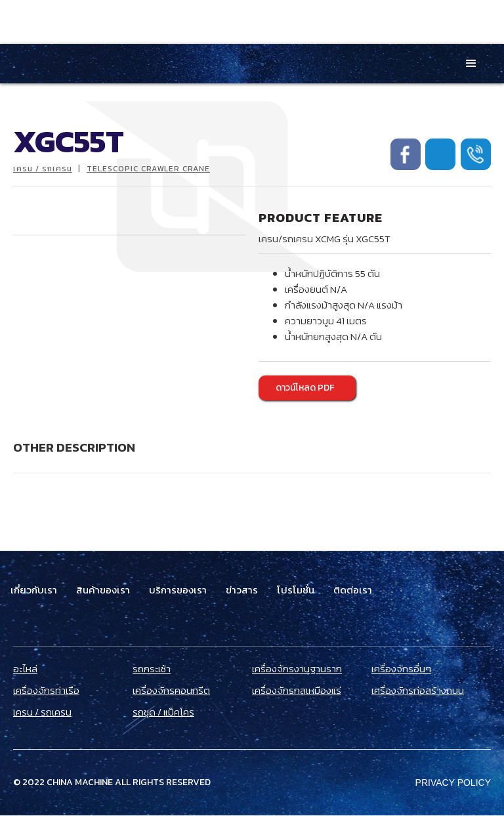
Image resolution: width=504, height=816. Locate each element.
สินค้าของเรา (103, 590)
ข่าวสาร (242, 590)
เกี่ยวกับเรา (34, 590)
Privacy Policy (453, 783)
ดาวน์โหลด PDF (305, 388)
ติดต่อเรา (353, 590)
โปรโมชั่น (296, 590)
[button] (471, 64)
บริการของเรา (178, 590)
